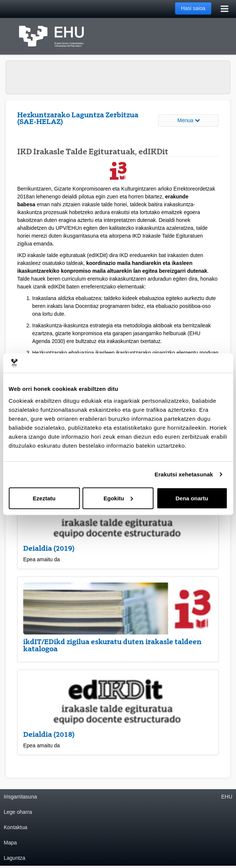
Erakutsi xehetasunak (184, 474)
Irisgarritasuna (20, 797)
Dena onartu (192, 498)
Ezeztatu (44, 498)
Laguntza (15, 858)
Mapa (10, 843)
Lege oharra (18, 812)
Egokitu (118, 498)
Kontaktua (16, 827)
